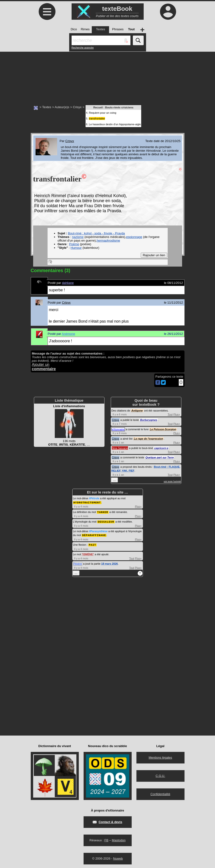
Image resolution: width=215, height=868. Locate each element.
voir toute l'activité (172, 481)
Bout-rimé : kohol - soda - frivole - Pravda (96, 233)
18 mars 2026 (109, 562)
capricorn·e (161, 448)
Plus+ (177, 414)
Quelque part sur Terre (160, 457)
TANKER (103, 512)
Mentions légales (160, 756)
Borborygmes (149, 420)
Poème (74, 244)
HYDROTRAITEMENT (87, 502)
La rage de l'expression (148, 439)
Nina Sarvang (120, 448)
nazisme (78, 237)
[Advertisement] (107, 76)
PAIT (92, 544)
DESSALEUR (106, 521)
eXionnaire (118, 429)
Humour (76, 248)
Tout (170, 414)
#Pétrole (94, 498)
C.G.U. (160, 775)
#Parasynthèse (98, 531)
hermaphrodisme (108, 240)
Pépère (78, 562)
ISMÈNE (88, 553)
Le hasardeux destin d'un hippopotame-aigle (115, 124)
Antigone (137, 411)
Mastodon (119, 839)
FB (106, 839)
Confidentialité (160, 793)
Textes (47, 107)
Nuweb (118, 857)
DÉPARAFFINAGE (94, 534)
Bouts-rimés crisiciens (119, 107)
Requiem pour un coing (103, 113)
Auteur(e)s (62, 107)
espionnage (134, 237)
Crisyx (77, 107)
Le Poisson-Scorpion (163, 429)
